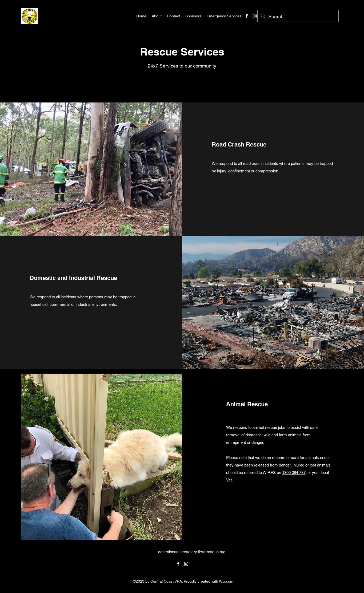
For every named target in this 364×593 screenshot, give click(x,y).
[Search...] (298, 17)
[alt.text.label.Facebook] (247, 16)
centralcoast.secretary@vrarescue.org (192, 552)
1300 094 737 (294, 473)
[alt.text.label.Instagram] (255, 16)
